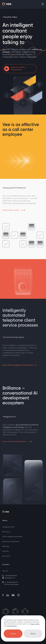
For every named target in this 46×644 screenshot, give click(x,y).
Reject (33, 634)
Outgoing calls (8, 527)
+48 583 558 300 (11, 576)
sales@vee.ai (10, 578)
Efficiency (6, 532)
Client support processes (12, 537)
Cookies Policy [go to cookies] (12, 626)
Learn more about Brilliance (17, 442)
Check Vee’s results (14, 210)
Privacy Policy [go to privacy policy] (35, 624)
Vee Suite (6, 556)
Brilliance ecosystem (11, 542)
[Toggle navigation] (42, 4)
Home (5, 521)
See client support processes (19, 365)
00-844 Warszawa (12, 585)
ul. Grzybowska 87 (11, 582)
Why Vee (6, 546)
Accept (13, 634)
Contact (6, 551)
